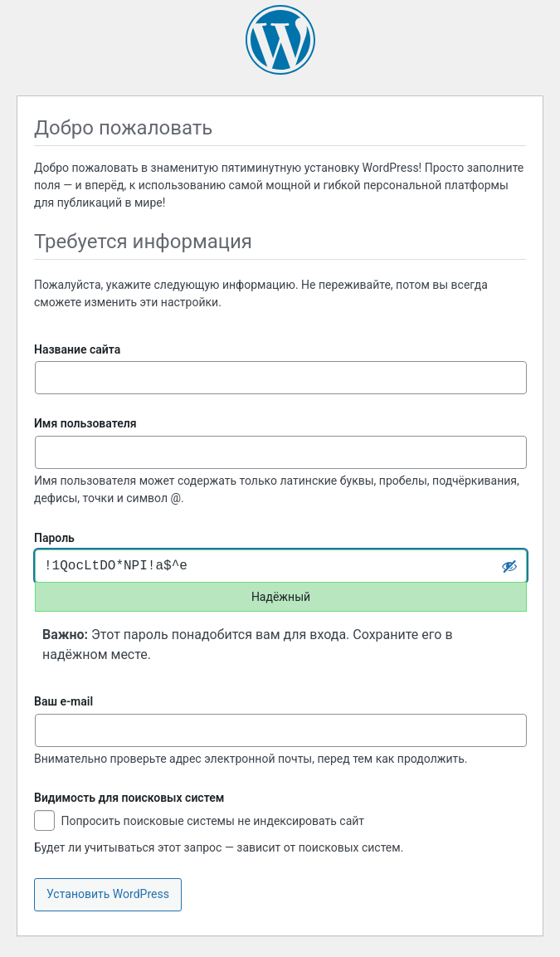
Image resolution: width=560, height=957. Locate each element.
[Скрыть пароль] (509, 566)
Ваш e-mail (63, 701)
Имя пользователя (85, 423)
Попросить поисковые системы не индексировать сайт (199, 822)
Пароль (54, 538)
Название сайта (77, 349)
